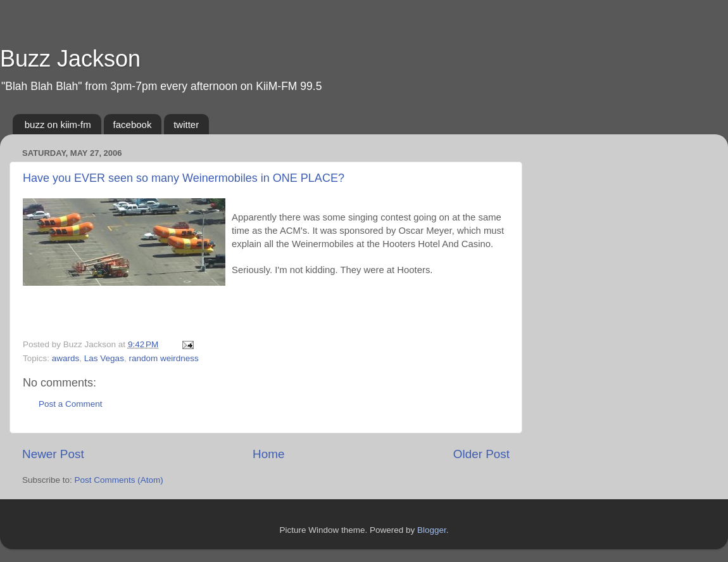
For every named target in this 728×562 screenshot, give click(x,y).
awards (66, 358)
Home (268, 454)
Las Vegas (104, 358)
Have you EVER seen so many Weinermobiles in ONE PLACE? (184, 178)
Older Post (481, 454)
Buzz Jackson (70, 59)
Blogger (432, 530)
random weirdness (163, 358)
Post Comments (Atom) (119, 480)
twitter (186, 125)
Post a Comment (71, 404)
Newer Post (53, 454)
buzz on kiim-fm (58, 125)
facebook (133, 125)
